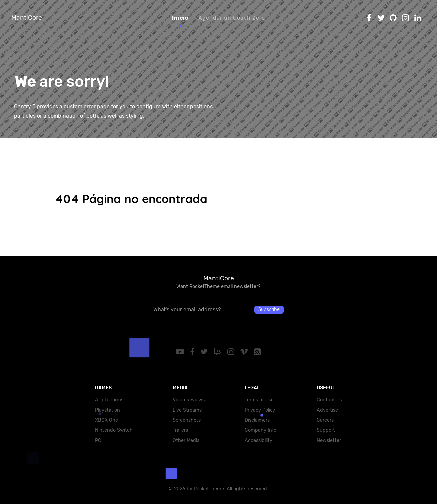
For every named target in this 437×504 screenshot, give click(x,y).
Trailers (180, 430)
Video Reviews (189, 400)
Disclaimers (257, 420)
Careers (325, 420)
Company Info (261, 430)
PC (98, 440)
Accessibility (258, 440)
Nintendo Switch (114, 430)
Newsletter (329, 440)
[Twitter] (205, 352)
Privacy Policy (260, 410)
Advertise (327, 410)
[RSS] (259, 352)
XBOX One (107, 420)
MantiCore (27, 17)
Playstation (108, 410)
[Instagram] (232, 352)
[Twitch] (218, 352)
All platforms (109, 400)
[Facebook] (193, 352)
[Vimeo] (246, 352)
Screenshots (187, 420)
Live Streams (187, 410)
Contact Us (329, 400)
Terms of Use (259, 400)
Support (326, 430)
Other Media (186, 440)
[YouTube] (180, 352)
